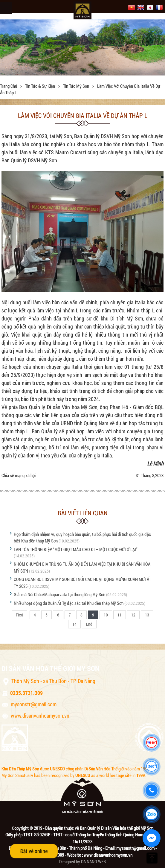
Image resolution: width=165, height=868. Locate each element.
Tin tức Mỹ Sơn (77, 86)
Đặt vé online (34, 851)
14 (74, 624)
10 (106, 615)
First (19, 615)
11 (120, 615)
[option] (82, 47)
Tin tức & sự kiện (41, 86)
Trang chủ (9, 86)
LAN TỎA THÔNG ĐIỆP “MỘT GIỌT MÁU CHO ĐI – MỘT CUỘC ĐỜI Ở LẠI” (76, 549)
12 (133, 615)
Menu (6, 8)
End (89, 624)
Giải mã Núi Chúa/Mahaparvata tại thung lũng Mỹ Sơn (59, 594)
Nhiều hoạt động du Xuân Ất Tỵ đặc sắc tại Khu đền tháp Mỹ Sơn (69, 603)
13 (147, 615)
